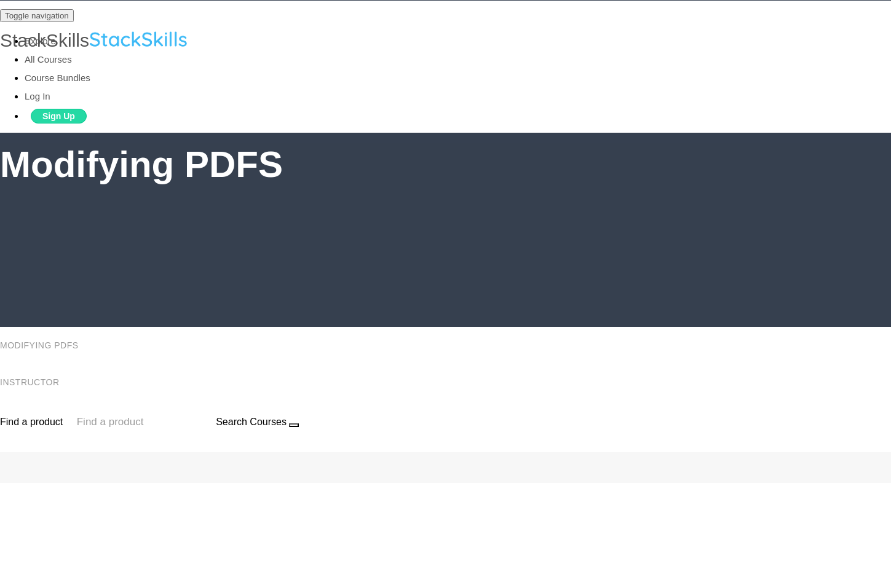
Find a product (31, 422)
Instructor (31, 382)
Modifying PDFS (41, 345)
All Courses (48, 59)
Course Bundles (57, 78)
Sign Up (59, 116)
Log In (38, 96)
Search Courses (251, 422)
